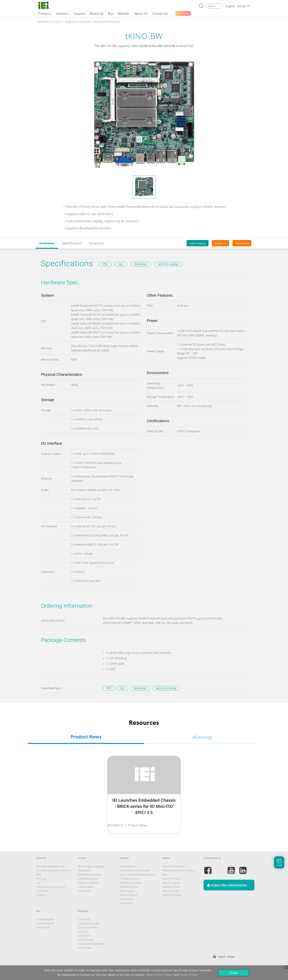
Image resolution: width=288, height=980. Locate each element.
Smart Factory (127, 891)
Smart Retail (126, 899)
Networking (84, 870)
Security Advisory (171, 879)
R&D (39, 874)
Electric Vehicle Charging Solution (138, 874)
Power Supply (86, 887)
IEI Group (41, 879)
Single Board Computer (78, 22)
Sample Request (45, 919)
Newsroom (84, 936)
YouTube (83, 932)
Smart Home (126, 903)
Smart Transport (129, 895)
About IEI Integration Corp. (51, 866)
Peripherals (84, 891)
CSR (39, 883)
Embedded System (88, 879)
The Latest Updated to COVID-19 (54, 870)
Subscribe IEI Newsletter (91, 944)
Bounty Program (171, 883)
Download (242, 243)
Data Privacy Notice (160, 975)
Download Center (172, 895)
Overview (47, 243)
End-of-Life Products (173, 866)
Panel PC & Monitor (89, 883)
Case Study (84, 919)
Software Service (171, 887)
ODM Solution (127, 866)
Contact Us (42, 891)
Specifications (72, 243)
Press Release (86, 940)
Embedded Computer (50, 22)
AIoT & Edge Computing (91, 866)
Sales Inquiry (198, 243)
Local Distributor (45, 923)
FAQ (165, 874)
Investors (41, 895)
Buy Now (221, 243)
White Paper (85, 948)
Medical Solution (129, 887)
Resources (97, 243)
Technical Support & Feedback (179, 870)
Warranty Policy (171, 891)
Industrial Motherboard (106, 22)
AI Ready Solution (129, 879)
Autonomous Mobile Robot (135, 870)
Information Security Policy (51, 887)
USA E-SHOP (43, 927)
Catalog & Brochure (89, 923)
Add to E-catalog (168, 264)
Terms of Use (189, 975)
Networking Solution (131, 883)
